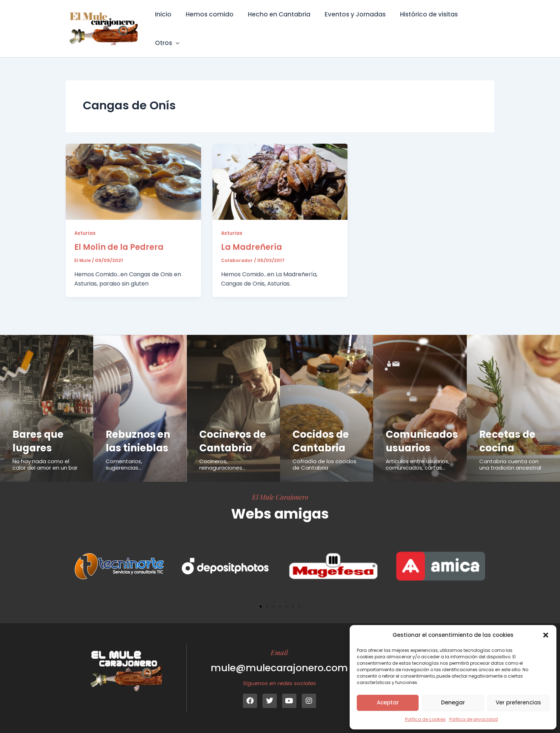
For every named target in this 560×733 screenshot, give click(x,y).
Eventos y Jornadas (351, 24)
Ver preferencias (518, 702)
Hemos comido (210, 24)
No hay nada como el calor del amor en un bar (45, 451)
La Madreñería (252, 237)
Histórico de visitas (423, 24)
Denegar (453, 702)
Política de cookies (425, 719)
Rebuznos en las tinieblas (140, 427)
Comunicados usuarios (424, 427)
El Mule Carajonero (280, 497)
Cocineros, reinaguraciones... (222, 464)
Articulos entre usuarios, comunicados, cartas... (417, 451)
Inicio (166, 24)
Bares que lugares (39, 427)
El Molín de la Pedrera (119, 237)
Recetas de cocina (509, 427)
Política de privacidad (474, 719)
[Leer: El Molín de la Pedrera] (133, 171)
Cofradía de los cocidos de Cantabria (324, 451)
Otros (476, 24)
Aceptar (388, 702)
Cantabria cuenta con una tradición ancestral (510, 451)
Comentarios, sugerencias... (124, 451)
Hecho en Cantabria (277, 24)
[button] (546, 635)
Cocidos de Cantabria (322, 427)
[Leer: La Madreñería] (280, 171)
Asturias (85, 223)
